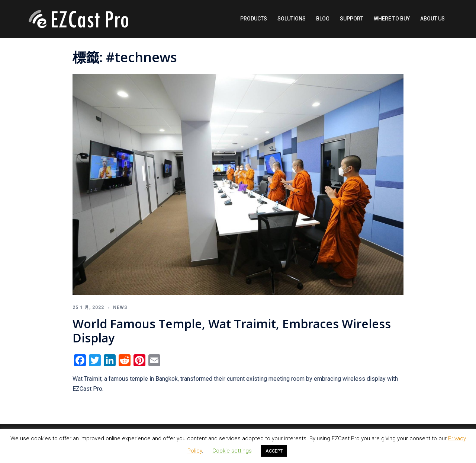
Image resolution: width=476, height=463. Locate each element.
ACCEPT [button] (274, 451)
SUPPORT (352, 19)
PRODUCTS (254, 19)
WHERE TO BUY (392, 19)
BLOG (323, 19)
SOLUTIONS (292, 19)
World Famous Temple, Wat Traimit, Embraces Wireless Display (232, 331)
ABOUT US (432, 19)
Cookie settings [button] (232, 451)
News (120, 307)
